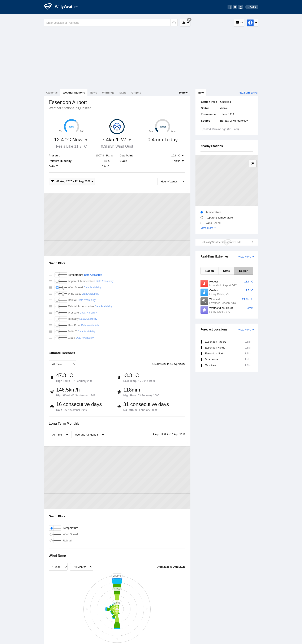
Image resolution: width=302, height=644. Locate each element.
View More (207, 228)
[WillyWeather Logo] (63, 7)
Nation (210, 271)
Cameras (52, 93)
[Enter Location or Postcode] (111, 23)
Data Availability (93, 275)
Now (201, 93)
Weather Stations (74, 93)
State (226, 271)
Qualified (85, 108)
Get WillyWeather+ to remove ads (221, 242)
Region (244, 271)
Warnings (108, 93)
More (182, 93)
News (94, 93)
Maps (123, 93)
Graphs (136, 93)
